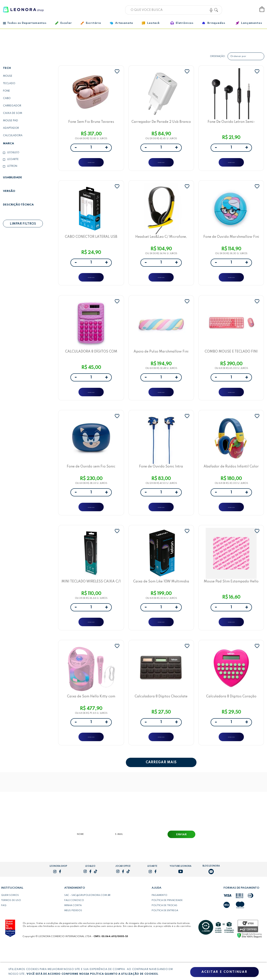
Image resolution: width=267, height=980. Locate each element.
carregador (12, 106)
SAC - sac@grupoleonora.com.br (87, 929)
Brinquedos (214, 23)
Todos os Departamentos (25, 23)
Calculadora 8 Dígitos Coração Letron (231, 726)
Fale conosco (74, 934)
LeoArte (13, 159)
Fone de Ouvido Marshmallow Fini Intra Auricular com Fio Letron (231, 244)
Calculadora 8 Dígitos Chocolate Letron (161, 726)
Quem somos (10, 929)
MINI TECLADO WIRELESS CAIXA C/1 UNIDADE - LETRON (91, 605)
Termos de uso (11, 934)
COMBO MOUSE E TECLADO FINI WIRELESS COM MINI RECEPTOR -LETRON (231, 365)
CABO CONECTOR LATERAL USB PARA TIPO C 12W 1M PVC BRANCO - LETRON (91, 244)
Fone (6, 91)
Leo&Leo (13, 153)
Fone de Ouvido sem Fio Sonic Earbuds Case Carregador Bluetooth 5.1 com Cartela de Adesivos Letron (91, 485)
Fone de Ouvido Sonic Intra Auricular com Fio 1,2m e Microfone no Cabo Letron (161, 485)
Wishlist (248, 9)
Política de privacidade (167, 934)
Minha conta (73, 939)
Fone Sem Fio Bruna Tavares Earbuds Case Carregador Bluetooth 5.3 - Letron (91, 124)
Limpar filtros (23, 224)
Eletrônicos (182, 23)
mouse (8, 76)
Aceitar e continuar (224, 972)
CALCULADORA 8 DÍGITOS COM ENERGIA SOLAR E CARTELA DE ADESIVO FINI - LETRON (91, 365)
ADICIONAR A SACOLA (91, 165)
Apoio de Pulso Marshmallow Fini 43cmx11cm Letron (161, 365)
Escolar (64, 23)
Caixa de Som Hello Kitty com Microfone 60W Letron (91, 726)
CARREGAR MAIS (161, 796)
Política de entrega (165, 944)
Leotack (151, 23)
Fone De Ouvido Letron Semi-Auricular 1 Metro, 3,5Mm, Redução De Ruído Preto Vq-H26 (231, 124)
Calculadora (13, 136)
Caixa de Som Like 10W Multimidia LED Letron (161, 605)
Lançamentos (249, 23)
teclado (9, 84)
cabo (7, 98)
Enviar (181, 868)
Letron (12, 166)
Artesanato (122, 23)
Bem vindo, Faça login (234, 9)
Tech (7, 68)
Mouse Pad (10, 121)
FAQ (4, 939)
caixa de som (13, 113)
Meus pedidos (73, 944)
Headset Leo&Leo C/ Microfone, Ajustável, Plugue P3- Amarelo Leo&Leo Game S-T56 (161, 244)
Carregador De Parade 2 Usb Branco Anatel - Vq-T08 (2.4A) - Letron (161, 124)
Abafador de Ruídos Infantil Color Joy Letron (231, 485)
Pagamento (159, 929)
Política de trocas (164, 939)
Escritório (91, 23)
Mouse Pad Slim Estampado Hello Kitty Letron (231, 605)
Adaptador (11, 128)
